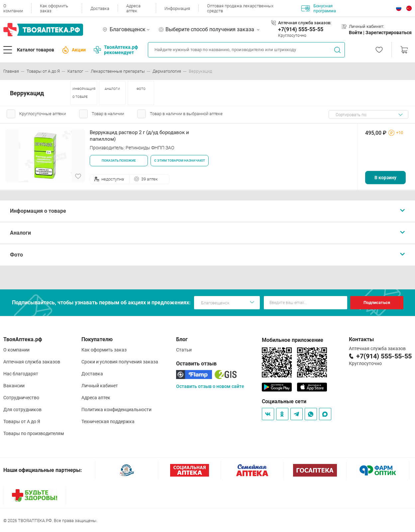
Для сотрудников (22, 410)
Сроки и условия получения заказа (120, 362)
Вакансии (14, 386)
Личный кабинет (100, 386)
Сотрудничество (21, 398)
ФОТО (141, 89)
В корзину (385, 178)
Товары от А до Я (22, 421)
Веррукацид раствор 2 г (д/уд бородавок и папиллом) (139, 136)
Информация (177, 8)
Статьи (184, 350)
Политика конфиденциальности (116, 410)
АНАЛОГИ (112, 89)
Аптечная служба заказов (32, 362)
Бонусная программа (319, 8)
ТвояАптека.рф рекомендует (116, 50)
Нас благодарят (21, 374)
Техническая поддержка (108, 421)
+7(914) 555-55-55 (301, 29)
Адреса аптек (133, 8)
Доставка (100, 8)
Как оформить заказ (54, 8)
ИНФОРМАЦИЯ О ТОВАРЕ (84, 93)
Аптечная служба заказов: (305, 23)
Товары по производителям (34, 433)
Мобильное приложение (293, 340)
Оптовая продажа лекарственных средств (240, 8)
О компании (13, 8)
